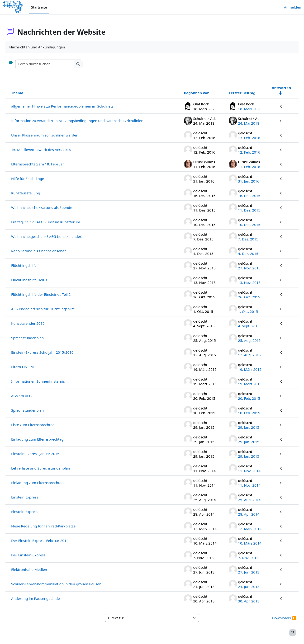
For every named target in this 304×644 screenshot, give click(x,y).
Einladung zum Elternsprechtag (49, 439)
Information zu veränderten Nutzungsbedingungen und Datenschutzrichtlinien (89, 121)
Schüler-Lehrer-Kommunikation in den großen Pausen (68, 584)
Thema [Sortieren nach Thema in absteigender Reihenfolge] (29, 93)
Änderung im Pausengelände (47, 598)
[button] (22, 64)
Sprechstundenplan (39, 338)
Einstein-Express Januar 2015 (47, 454)
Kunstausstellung (37, 193)
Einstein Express (36, 497)
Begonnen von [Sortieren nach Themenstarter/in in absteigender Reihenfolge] (185, 93)
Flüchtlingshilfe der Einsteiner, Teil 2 (52, 294)
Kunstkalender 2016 (39, 323)
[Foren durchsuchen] (56, 64)
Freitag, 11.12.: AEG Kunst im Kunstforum (57, 222)
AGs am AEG (33, 396)
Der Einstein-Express (40, 555)
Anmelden (293, 7)
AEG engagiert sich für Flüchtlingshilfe (54, 309)
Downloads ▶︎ (273, 618)
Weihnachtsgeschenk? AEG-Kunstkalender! (58, 236)
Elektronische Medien (40, 569)
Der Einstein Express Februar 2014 (51, 541)
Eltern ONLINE (35, 367)
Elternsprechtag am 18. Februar (49, 164)
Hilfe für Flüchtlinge (39, 179)
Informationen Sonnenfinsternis (49, 381)
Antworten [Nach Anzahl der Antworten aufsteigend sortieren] (270, 88)
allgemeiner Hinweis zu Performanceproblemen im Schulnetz (74, 106)
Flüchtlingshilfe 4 (37, 265)
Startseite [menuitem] (39, 7)
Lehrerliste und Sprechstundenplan (52, 468)
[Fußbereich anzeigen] (293, 633)
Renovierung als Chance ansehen (50, 251)
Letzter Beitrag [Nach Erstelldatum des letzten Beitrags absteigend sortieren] (231, 93)
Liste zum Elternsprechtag (44, 425)
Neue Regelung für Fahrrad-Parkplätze (55, 526)
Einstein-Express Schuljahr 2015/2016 (54, 352)
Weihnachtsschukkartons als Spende (53, 207)
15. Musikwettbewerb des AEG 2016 (52, 150)
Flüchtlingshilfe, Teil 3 (40, 280)
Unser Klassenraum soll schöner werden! (57, 135)
